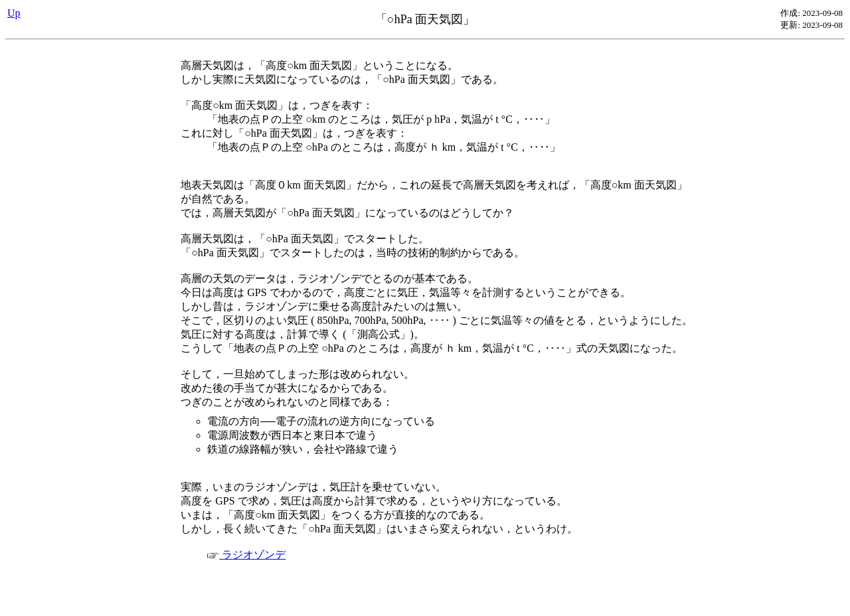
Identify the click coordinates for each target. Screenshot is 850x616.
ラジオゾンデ (246, 555)
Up (14, 13)
